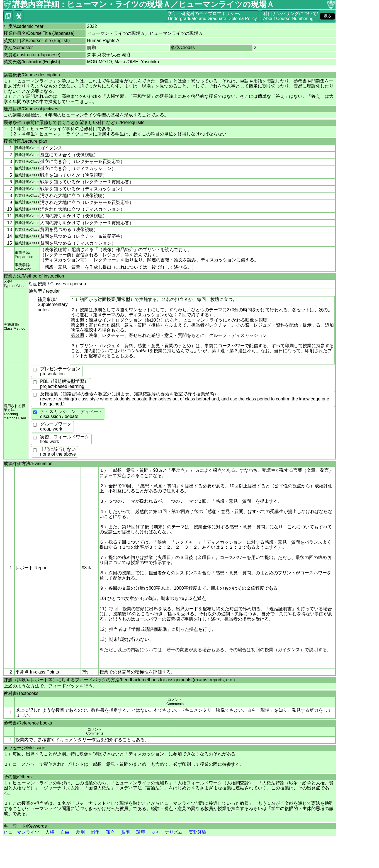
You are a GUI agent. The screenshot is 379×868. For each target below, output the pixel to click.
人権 (50, 832)
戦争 (95, 832)
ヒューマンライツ (21, 832)
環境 (141, 832)
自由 (65, 832)
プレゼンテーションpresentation (60, 371)
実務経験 (198, 832)
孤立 (110, 832)
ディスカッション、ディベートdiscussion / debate (71, 414)
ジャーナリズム (167, 832)
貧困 (125, 832)
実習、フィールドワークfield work (65, 439)
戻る (327, 16)
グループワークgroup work (56, 426)
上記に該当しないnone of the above (58, 452)
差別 (80, 832)
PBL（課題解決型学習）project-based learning (64, 384)
